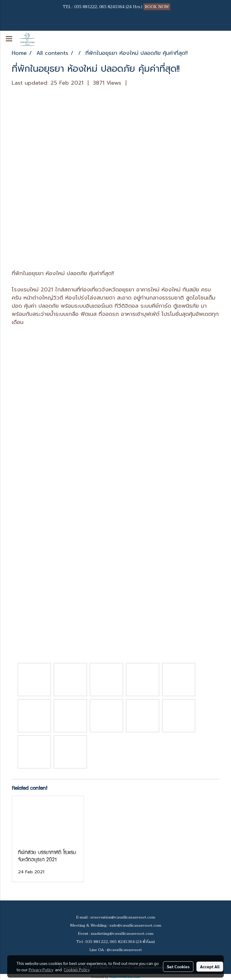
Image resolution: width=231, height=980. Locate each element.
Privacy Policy (41, 969)
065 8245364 (112, 7)
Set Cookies (178, 966)
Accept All (210, 966)
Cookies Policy (77, 969)
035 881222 (86, 7)
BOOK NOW (157, 7)
